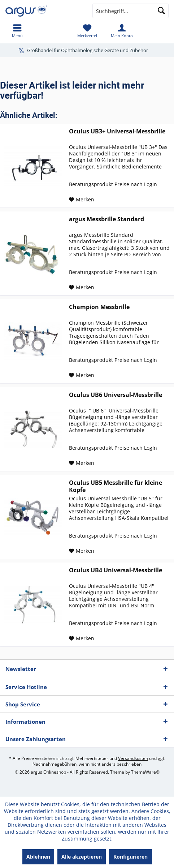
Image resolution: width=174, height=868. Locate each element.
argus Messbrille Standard (106, 219)
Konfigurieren (130, 857)
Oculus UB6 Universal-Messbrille (116, 395)
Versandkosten (133, 758)
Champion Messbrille (99, 307)
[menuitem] (17, 31)
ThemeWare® (145, 772)
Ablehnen (38, 857)
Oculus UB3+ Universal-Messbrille (117, 131)
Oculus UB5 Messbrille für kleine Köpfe (116, 486)
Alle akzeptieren (82, 857)
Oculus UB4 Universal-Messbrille (116, 570)
